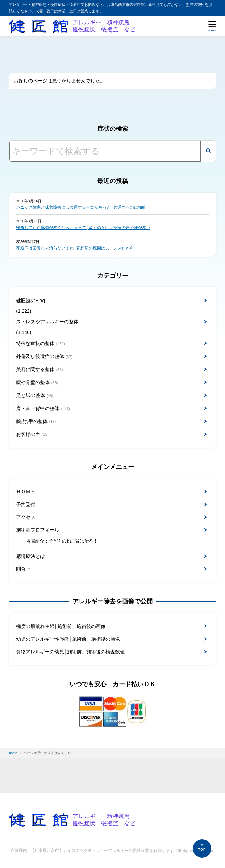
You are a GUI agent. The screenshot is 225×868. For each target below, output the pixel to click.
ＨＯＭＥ (26, 492)
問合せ (23, 569)
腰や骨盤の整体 (37, 383)
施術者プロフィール (38, 530)
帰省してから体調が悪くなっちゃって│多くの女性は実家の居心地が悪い (83, 228)
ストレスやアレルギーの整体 (47, 322)
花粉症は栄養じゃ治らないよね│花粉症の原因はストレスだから (75, 248)
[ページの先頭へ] (202, 848)
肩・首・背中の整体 (43, 409)
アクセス (26, 517)
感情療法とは (30, 556)
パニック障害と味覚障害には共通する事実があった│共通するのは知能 (81, 207)
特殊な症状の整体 (41, 344)
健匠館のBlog (30, 301)
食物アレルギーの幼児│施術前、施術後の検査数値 (70, 652)
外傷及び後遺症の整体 (44, 357)
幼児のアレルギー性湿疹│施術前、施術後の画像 (68, 639)
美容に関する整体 (39, 370)
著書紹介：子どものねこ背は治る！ (62, 541)
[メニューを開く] (212, 26)
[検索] (208, 151)
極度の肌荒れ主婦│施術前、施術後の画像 (61, 626)
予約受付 (26, 505)
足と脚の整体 (35, 396)
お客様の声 (32, 434)
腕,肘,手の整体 (36, 421)
